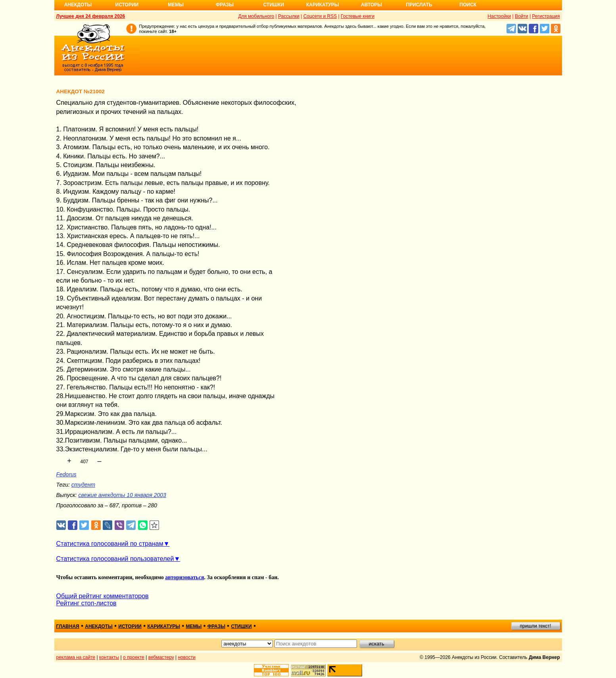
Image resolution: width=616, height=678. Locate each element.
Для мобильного (256, 16)
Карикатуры (323, 5)
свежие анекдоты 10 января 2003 (122, 495)
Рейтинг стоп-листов (86, 603)
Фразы (225, 5)
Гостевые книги (358, 16)
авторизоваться (184, 577)
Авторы (371, 5)
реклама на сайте (76, 657)
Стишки (274, 5)
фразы (216, 626)
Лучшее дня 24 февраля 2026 (91, 16)
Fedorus (66, 474)
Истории (127, 5)
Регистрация (546, 16)
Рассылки (289, 16)
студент (83, 485)
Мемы (176, 5)
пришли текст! (536, 626)
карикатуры (164, 626)
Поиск (468, 5)
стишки (241, 626)
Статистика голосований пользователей (115, 559)
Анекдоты (78, 5)
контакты (109, 657)
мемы (194, 626)
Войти (522, 16)
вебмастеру (161, 657)
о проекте (134, 657)
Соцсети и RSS (320, 16)
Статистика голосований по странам (110, 544)
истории (130, 626)
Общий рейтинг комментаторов (103, 596)
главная (68, 626)
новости (186, 657)
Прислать (419, 5)
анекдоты (99, 626)
